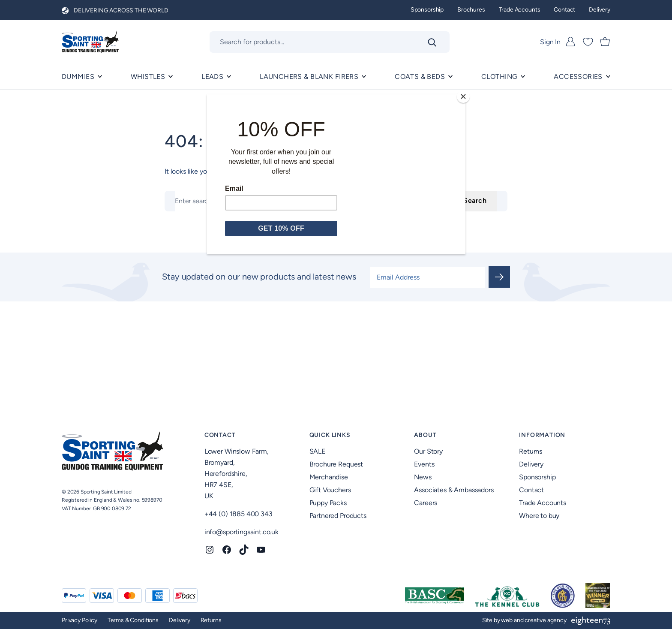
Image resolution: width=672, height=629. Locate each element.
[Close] (463, 96)
